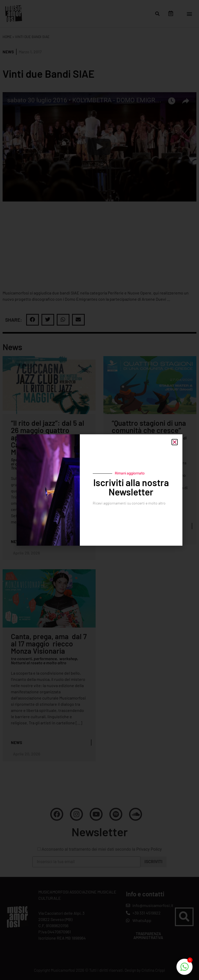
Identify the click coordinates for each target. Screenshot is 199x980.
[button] (175, 442)
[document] (99, 490)
